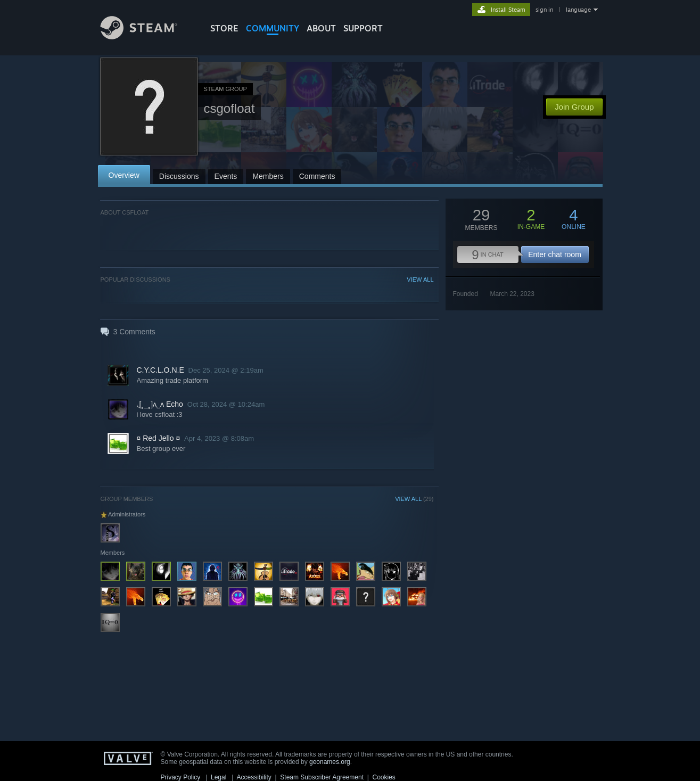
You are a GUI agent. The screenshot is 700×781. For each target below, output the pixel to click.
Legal (219, 777)
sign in (544, 10)
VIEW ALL (420, 279)
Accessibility (254, 777)
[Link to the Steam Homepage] (147, 36)
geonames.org (330, 762)
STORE (224, 28)
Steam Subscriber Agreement (322, 777)
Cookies (384, 777)
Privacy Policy (181, 777)
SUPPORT (363, 28)
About (321, 28)
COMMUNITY (273, 28)
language (578, 10)
